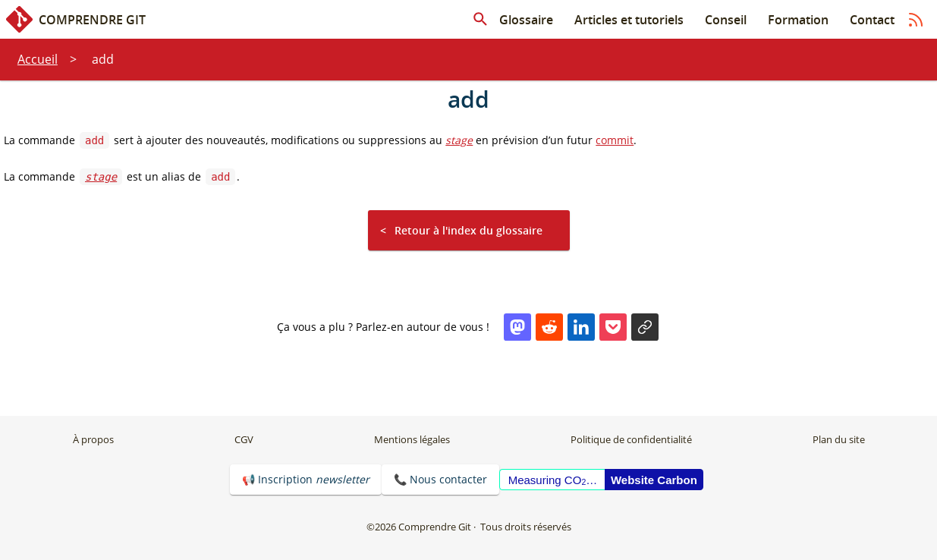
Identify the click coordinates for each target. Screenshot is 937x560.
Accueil (38, 59)
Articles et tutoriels (629, 20)
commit (615, 140)
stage (459, 140)
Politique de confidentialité (631, 439)
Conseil (726, 20)
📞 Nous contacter (440, 479)
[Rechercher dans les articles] (480, 20)
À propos (93, 439)
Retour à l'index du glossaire (468, 230)
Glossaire (526, 20)
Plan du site (839, 439)
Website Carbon (654, 480)
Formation (798, 20)
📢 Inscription (306, 479)
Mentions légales (412, 439)
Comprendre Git (76, 19)
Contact (872, 20)
